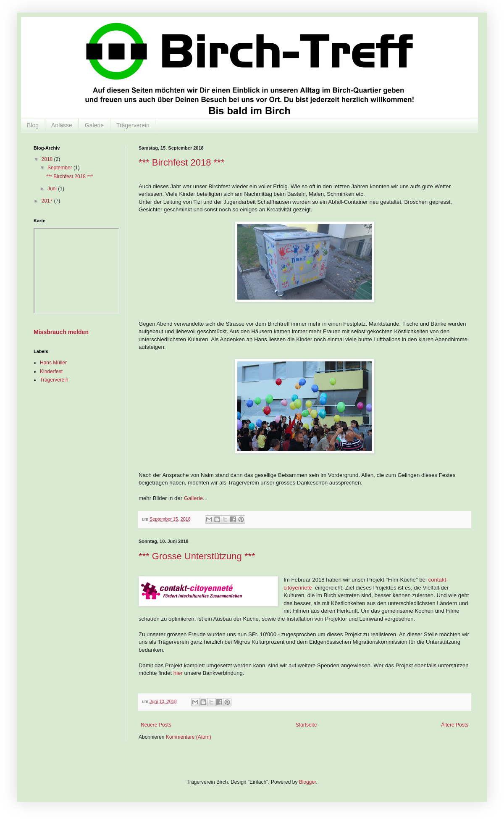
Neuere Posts (156, 725)
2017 (48, 201)
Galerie (94, 125)
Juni (53, 189)
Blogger (308, 782)
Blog (33, 125)
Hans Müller (53, 363)
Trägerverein (133, 125)
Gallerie (193, 498)
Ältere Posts (455, 725)
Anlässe (62, 125)
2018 (48, 159)
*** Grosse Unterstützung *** (197, 556)
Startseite (306, 725)
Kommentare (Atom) (189, 737)
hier (178, 673)
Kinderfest (51, 371)
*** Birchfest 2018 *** (181, 162)
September (60, 168)
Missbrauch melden (61, 332)
